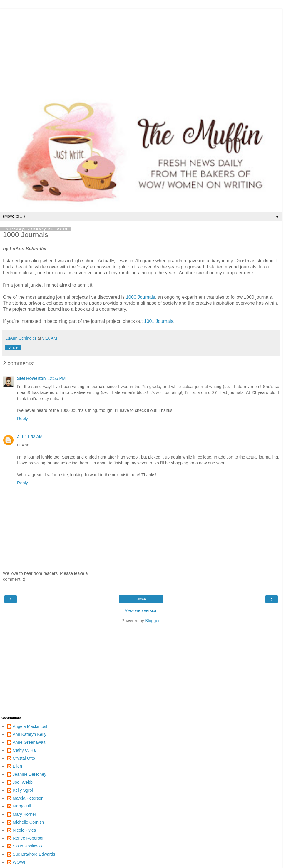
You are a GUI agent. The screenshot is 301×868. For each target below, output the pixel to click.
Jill (20, 437)
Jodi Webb (23, 782)
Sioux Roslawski (28, 846)
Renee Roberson (29, 838)
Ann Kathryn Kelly (29, 734)
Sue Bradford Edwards (34, 854)
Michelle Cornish (28, 822)
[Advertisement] (141, 50)
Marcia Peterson (28, 798)
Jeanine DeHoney (29, 774)
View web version (141, 610)
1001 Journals (159, 321)
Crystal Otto (24, 758)
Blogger (152, 621)
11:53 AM (34, 437)
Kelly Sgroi (23, 790)
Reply (22, 419)
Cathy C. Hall (25, 750)
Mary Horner (24, 814)
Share (13, 347)
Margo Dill (22, 806)
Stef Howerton (31, 378)
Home (141, 599)
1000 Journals (140, 297)
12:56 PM (57, 378)
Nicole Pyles (24, 830)
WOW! (19, 862)
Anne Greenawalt (29, 742)
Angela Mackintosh (31, 726)
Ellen (17, 766)
